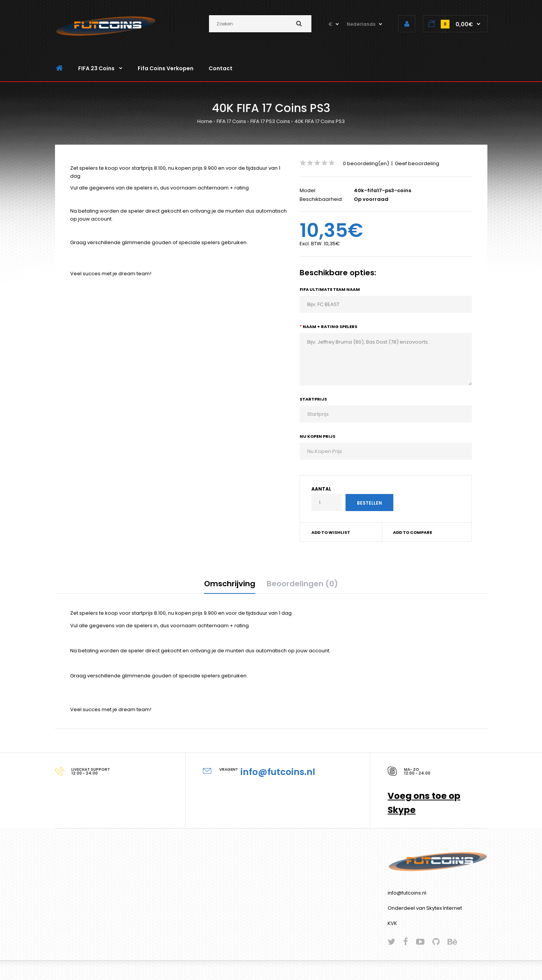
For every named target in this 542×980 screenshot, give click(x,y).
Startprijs (313, 399)
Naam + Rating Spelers (330, 327)
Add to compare (412, 532)
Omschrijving (230, 584)
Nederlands (361, 24)
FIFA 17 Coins (231, 121)
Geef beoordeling (417, 163)
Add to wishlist (331, 532)
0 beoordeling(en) (366, 163)
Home (205, 121)
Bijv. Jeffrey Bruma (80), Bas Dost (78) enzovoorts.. (386, 359)
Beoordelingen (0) (302, 584)
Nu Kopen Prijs (317, 436)
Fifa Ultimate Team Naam (330, 289)
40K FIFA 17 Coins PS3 (320, 121)
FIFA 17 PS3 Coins (270, 121)
